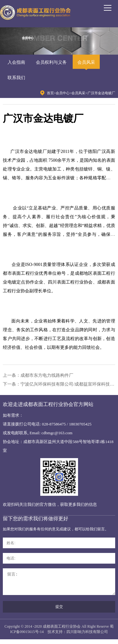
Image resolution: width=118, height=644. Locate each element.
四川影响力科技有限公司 (87, 636)
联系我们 (16, 78)
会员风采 (86, 62)
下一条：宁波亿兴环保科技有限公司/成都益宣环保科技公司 (59, 384)
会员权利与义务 (51, 62)
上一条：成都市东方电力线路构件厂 (38, 375)
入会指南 (16, 62)
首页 (50, 93)
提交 (59, 611)
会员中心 (63, 93)
